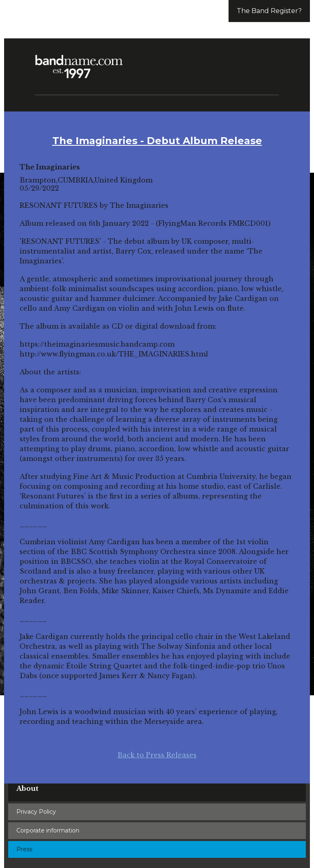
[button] (269, 61)
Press (24, 849)
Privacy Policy (36, 812)
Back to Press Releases (157, 755)
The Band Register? (269, 11)
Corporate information (48, 830)
